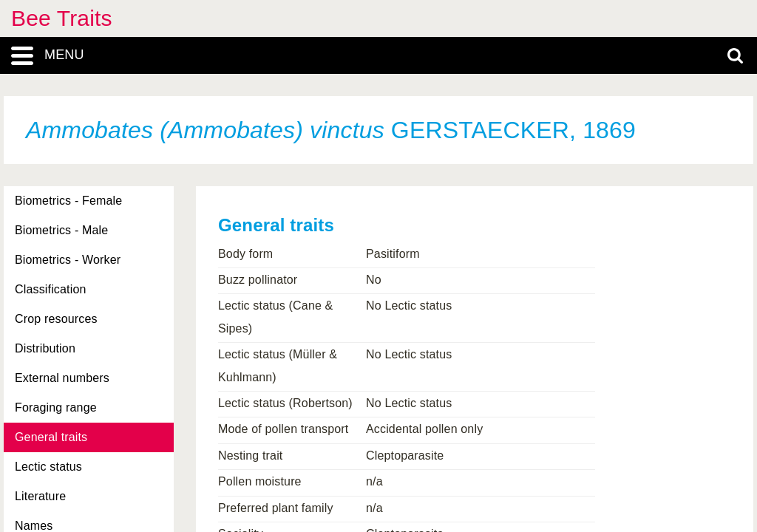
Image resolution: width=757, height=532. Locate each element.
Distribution (45, 348)
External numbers (62, 378)
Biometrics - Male (61, 230)
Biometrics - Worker (68, 260)
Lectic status (48, 467)
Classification (51, 289)
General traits (51, 437)
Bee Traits (62, 18)
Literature (40, 496)
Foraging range (56, 407)
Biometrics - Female (68, 201)
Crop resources (56, 319)
